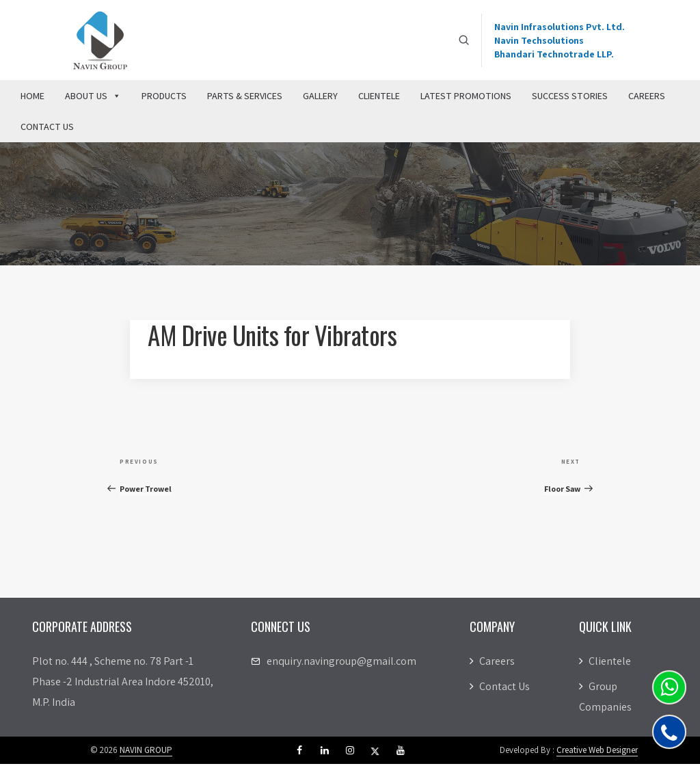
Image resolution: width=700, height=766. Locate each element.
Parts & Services (245, 98)
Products (164, 98)
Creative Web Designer (597, 752)
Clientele (379, 98)
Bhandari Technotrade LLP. (554, 55)
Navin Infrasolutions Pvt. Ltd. (560, 27)
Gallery (320, 98)
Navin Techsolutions (539, 41)
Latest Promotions (466, 98)
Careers (647, 98)
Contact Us (47, 129)
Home (32, 98)
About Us (93, 98)
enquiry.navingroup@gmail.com (341, 663)
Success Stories (570, 98)
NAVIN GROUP (146, 752)
